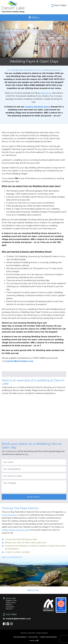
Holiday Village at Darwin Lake (15, 530)
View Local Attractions (12, 557)
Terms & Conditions (20, 637)
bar (50, 93)
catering (44, 93)
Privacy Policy (33, 637)
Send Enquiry (33, 497)
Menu (36, 17)
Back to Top (34, 590)
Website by (34, 640)
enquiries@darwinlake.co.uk (18, 619)
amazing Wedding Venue (37, 107)
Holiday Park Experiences (48, 637)
